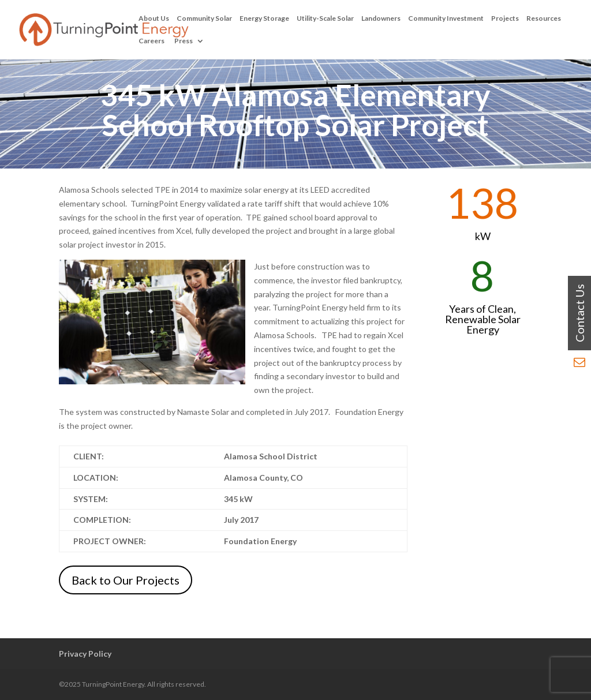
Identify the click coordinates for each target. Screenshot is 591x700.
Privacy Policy (85, 654)
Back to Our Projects (126, 580)
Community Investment (446, 18)
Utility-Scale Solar (325, 18)
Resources (544, 18)
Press (184, 41)
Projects (505, 18)
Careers (152, 41)
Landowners (381, 18)
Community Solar (204, 18)
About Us (154, 18)
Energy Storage (264, 18)
